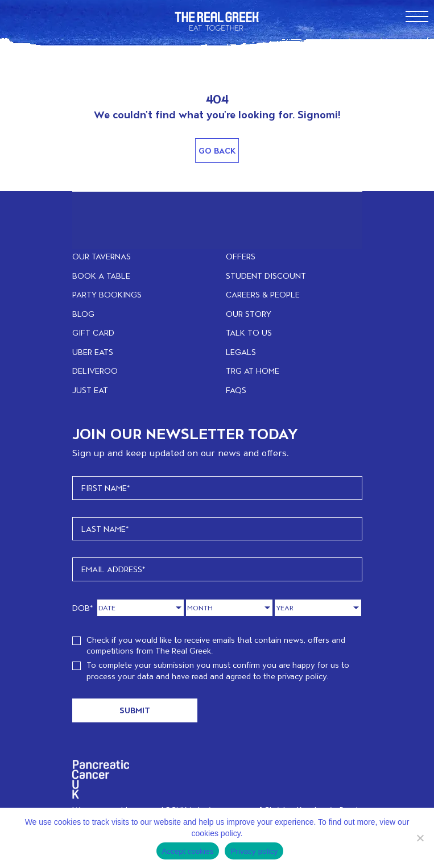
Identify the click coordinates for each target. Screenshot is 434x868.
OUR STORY (249, 314)
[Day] (140, 608)
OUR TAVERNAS (102, 256)
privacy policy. (303, 676)
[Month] (229, 608)
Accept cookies (188, 851)
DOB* (83, 608)
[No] (420, 838)
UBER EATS (93, 352)
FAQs (236, 390)
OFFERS (241, 256)
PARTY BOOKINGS (107, 294)
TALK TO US (249, 332)
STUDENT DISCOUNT (266, 276)
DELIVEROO (95, 371)
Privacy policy (254, 851)
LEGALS (241, 352)
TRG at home (253, 371)
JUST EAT (90, 390)
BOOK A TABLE (101, 276)
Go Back (217, 150)
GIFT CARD (93, 332)
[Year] (318, 608)
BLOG (83, 314)
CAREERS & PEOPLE (263, 294)
